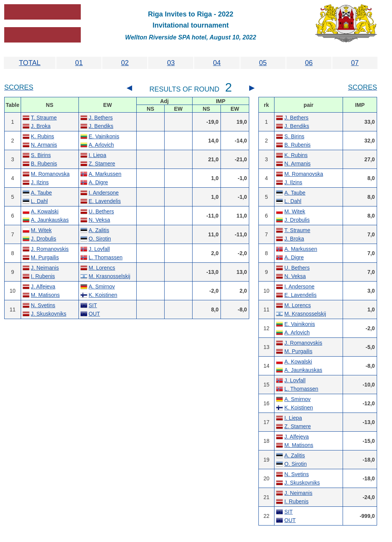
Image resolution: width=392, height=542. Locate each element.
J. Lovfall (99, 249)
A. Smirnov (102, 287)
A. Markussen (105, 174)
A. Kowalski (45, 211)
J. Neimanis (45, 268)
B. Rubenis (44, 164)
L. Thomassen (106, 257)
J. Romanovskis (50, 249)
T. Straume (44, 118)
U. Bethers (101, 211)
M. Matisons (45, 295)
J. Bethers (101, 118)
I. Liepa (98, 155)
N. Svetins (43, 305)
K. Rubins (43, 136)
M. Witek (41, 230)
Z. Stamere (102, 164)
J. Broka (41, 126)
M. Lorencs (102, 268)
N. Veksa (100, 220)
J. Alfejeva (43, 287)
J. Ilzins (40, 182)
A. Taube (42, 193)
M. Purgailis (45, 257)
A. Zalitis (99, 230)
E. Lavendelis (105, 201)
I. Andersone (104, 193)
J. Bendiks (101, 126)
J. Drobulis (44, 239)
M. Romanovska (50, 174)
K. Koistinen (103, 295)
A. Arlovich (101, 145)
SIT (93, 305)
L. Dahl (39, 201)
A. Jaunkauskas (50, 220)
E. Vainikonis (104, 136)
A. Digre (99, 182)
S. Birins (41, 155)
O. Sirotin (100, 239)
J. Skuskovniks (49, 314)
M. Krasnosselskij (110, 276)
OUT (95, 314)
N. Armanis (44, 145)
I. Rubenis (43, 276)
